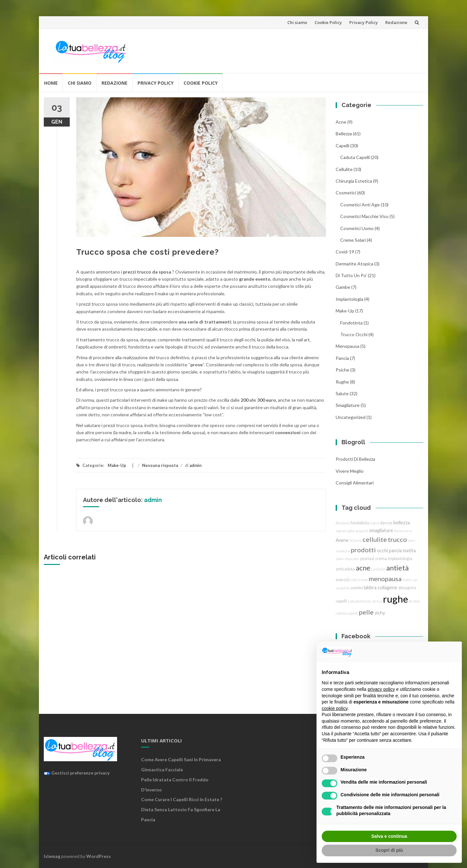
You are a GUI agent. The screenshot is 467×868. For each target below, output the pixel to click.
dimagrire (407, 588)
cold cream (359, 580)
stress (377, 601)
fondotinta (351, 323)
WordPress (99, 856)
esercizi (343, 580)
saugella (343, 588)
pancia (342, 358)
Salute (342, 393)
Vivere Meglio (350, 471)
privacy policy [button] (381, 689)
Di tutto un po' (351, 275)
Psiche (342, 370)
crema (381, 559)
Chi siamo (297, 22)
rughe (342, 382)
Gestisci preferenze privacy (77, 773)
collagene (387, 587)
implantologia (349, 299)
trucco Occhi (354, 334)
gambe (343, 287)
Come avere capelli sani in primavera (181, 759)
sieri (412, 540)
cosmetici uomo (357, 228)
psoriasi (367, 559)
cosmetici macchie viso (364, 216)
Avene (342, 540)
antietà (397, 568)
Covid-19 (345, 252)
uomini (357, 588)
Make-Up (117, 465)
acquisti (362, 531)
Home (51, 83)
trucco (397, 539)
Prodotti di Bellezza (355, 459)
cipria (375, 523)
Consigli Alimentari (355, 483)
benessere (403, 531)
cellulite (344, 169)
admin (196, 465)
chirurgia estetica (354, 181)
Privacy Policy (364, 22)
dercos (386, 523)
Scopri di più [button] (389, 850)
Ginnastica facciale (162, 770)
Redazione (396, 22)
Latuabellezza (359, 601)
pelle (366, 612)
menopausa (347, 346)
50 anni (356, 540)
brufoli (414, 601)
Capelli (342, 146)
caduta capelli (355, 157)
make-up (410, 580)
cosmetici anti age (360, 205)
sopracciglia (345, 531)
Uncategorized (351, 417)
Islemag (52, 856)
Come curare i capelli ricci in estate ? (182, 799)
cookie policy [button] (335, 708)
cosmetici (346, 193)
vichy (380, 613)
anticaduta (345, 569)
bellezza (344, 134)
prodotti (363, 550)
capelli (341, 601)
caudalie (378, 569)
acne (341, 122)
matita (409, 550)
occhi (382, 550)
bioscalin (352, 559)
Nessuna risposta (160, 465)
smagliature (348, 405)
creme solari (353, 240)
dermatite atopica (354, 264)
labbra (370, 587)
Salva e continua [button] (389, 836)
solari (340, 559)
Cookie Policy (328, 22)
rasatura (343, 551)
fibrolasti (343, 523)
